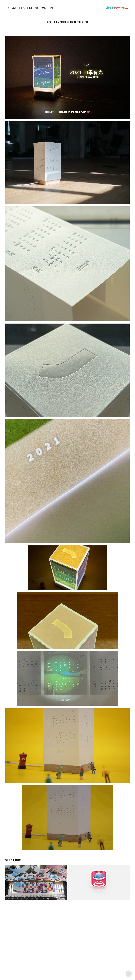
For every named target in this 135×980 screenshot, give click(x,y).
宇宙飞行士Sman (25, 8)
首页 (7, 8)
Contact (44, 8)
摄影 (37, 8)
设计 (14, 8)
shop (51, 8)
